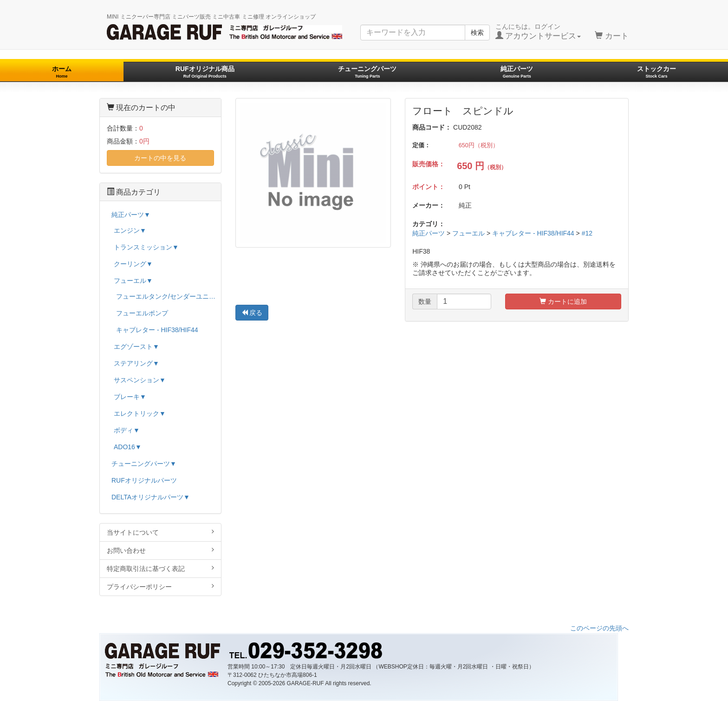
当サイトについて (160, 532)
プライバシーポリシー (160, 586)
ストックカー (656, 72)
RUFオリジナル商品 (205, 72)
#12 (587, 233)
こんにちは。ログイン (538, 32)
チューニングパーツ (367, 72)
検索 (477, 33)
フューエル (468, 233)
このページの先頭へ (599, 628)
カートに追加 (563, 301)
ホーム (62, 72)
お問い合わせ (160, 550)
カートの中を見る (160, 158)
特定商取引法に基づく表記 (160, 568)
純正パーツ (517, 72)
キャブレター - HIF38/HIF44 (533, 233)
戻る (252, 313)
